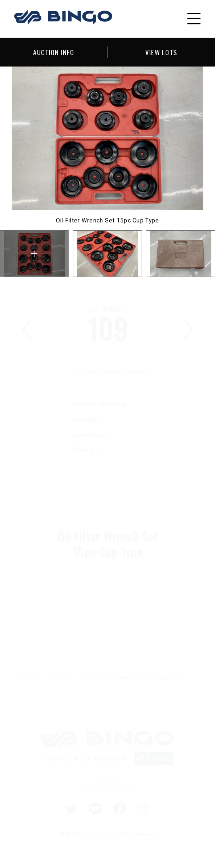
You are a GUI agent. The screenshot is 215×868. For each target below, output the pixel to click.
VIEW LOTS (161, 52)
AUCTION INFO (54, 52)
